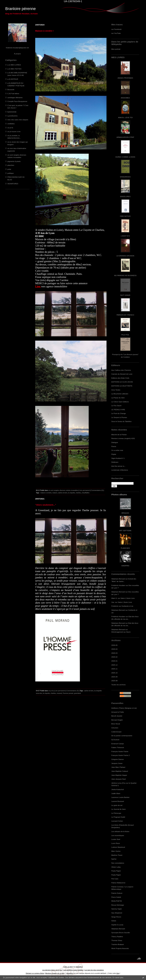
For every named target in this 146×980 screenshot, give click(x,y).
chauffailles (86, 493)
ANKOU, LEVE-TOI (125, 117)
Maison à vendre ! (44, 31)
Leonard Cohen (117, 821)
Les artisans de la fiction (120, 831)
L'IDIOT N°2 (125, 236)
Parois (114, 446)
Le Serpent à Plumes (119, 417)
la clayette (72, 493)
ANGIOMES (125, 98)
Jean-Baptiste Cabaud (120, 771)
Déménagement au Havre (121, 632)
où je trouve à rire (14, 131)
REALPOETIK (117, 901)
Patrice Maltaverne (118, 883)
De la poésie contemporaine (122, 736)
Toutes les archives (118, 685)
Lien (38, 286)
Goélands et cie (127, 606)
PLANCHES (125, 548)
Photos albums (119, 494)
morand (59, 693)
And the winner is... (118, 466)
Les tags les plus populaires (94, 970)
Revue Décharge (118, 905)
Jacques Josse (117, 763)
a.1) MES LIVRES (14, 65)
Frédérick (115, 606)
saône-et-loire (63, 493)
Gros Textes (116, 390)
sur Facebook (116, 29)
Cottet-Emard (116, 732)
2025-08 (114, 681)
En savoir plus (118, 978)
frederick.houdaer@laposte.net (17, 48)
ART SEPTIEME (125, 530)
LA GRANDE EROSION (125, 256)
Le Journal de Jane (118, 809)
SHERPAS (125, 566)
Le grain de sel (117, 805)
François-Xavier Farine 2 (121, 755)
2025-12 (114, 665)
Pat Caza (115, 879)
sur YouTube (116, 33)
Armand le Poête (118, 712)
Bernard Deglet (117, 720)
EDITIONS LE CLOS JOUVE (122, 382)
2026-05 (114, 645)
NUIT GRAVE (125, 295)
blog (118, 973)
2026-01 (114, 661)
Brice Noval (116, 724)
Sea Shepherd (117, 913)
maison (55, 493)
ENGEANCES (125, 177)
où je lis (10, 128)
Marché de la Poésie (119, 435)
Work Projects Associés (120, 948)
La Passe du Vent (118, 398)
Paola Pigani (116, 871)
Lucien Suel (116, 839)
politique (11, 173)
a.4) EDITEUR (13, 79)
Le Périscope (116, 813)
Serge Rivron (116, 917)
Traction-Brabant (118, 944)
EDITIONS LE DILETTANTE (122, 386)
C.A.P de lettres (13, 93)
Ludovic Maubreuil (118, 847)
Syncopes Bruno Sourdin (121, 933)
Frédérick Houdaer (118, 585)
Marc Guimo (116, 851)
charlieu (78, 493)
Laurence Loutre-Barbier (120, 797)
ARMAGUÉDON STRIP (125, 137)
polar (9, 169)
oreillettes (11, 124)
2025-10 (114, 673)
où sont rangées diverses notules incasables (63, 490)
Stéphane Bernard (118, 579)
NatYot (114, 859)
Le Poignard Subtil (118, 817)
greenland (77, 693)
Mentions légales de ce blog (55, 973)
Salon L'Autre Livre (128, 598)
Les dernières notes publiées (73, 970)
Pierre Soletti (116, 897)
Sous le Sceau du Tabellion (121, 421)
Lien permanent (85, 490)
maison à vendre (46, 493)
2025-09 (114, 677)
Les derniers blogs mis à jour (52, 970)
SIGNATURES (13, 184)
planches (11, 165)
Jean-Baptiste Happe (119, 775)
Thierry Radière (117, 937)
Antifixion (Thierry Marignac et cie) (124, 708)
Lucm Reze (116, 843)
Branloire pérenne (21, 9)
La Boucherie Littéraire (120, 394)
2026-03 (114, 653)
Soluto (114, 921)
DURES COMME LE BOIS (125, 157)
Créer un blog (68, 967)
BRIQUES (125, 513)
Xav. (113, 602)
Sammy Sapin (117, 909)
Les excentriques (118, 835)
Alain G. (114, 598)
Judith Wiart (116, 793)
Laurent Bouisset (118, 801)
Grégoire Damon (118, 759)
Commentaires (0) (97, 490)
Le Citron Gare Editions (120, 402)
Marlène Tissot (117, 855)
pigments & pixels (14, 161)
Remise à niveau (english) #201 (123, 438)
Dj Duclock (115, 740)
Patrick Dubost (117, 893)
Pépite (114, 454)
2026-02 (114, 657)
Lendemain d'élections (120, 470)
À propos (17, 54)
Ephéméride (12, 112)
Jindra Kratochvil (118, 789)
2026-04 (114, 649)
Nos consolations (118, 863)
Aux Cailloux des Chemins (121, 370)
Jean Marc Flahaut (118, 767)
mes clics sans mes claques (18, 120)
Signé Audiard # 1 (118, 458)
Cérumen (115, 728)
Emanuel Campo (118, 744)
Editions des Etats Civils (120, 378)
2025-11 (114, 669)
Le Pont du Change (119, 413)
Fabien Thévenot (118, 747)
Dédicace (115, 462)
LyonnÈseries (12, 116)
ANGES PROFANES (125, 78)
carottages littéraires (15, 97)
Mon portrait (116, 49)
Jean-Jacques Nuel (119, 779)
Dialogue (115, 442)
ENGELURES (125, 196)
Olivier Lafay (116, 867)
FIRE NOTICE (125, 216)
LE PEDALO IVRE (118, 410)
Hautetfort (79, 967)
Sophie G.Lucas (117, 925)
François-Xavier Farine (120, 751)
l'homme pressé (68, 693)
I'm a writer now (117, 450)
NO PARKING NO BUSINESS (125, 275)
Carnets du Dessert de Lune (122, 374)
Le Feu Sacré (116, 406)
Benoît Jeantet (117, 716)
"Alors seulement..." (46, 505)
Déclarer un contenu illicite (35, 973)
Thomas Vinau (117, 940)
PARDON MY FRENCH (125, 315)
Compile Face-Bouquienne (17, 101)
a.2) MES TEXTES (14, 69)
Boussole (11, 89)
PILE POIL (125, 335)
